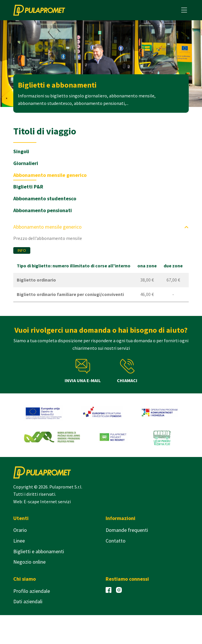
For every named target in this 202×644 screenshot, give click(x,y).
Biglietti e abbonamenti (39, 551)
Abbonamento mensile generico (50, 175)
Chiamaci (127, 371)
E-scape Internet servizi (47, 501)
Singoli (21, 151)
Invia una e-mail (83, 371)
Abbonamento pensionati (43, 210)
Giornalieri (26, 163)
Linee (19, 541)
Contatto (116, 541)
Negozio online (29, 562)
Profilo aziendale (32, 591)
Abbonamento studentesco (45, 198)
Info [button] (22, 250)
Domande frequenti (127, 530)
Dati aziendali (28, 601)
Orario (20, 530)
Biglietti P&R (28, 187)
